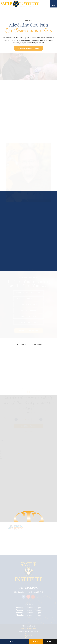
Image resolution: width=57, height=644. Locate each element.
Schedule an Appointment (28, 57)
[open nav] (53, 4)
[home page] (20, 4)
